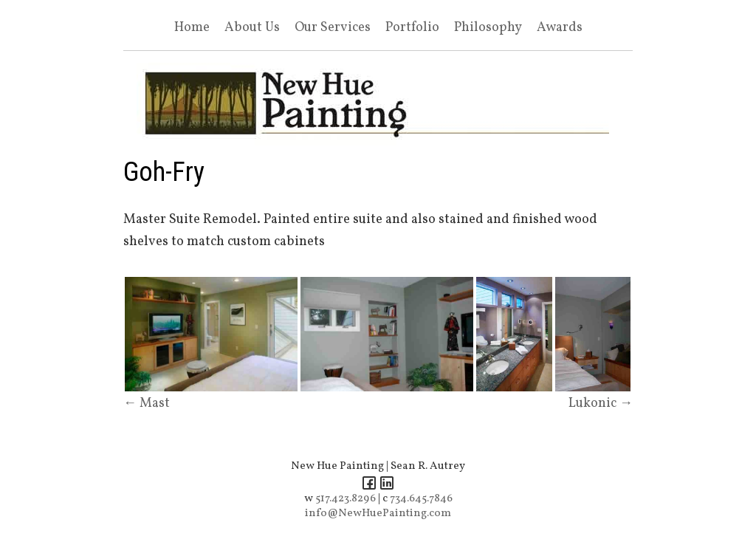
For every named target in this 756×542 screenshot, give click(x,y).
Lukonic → (601, 404)
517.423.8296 (346, 499)
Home (192, 28)
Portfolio (412, 28)
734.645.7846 (421, 499)
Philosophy (488, 28)
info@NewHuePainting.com (378, 514)
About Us (252, 28)
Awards (560, 28)
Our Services (333, 28)
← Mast (147, 404)
